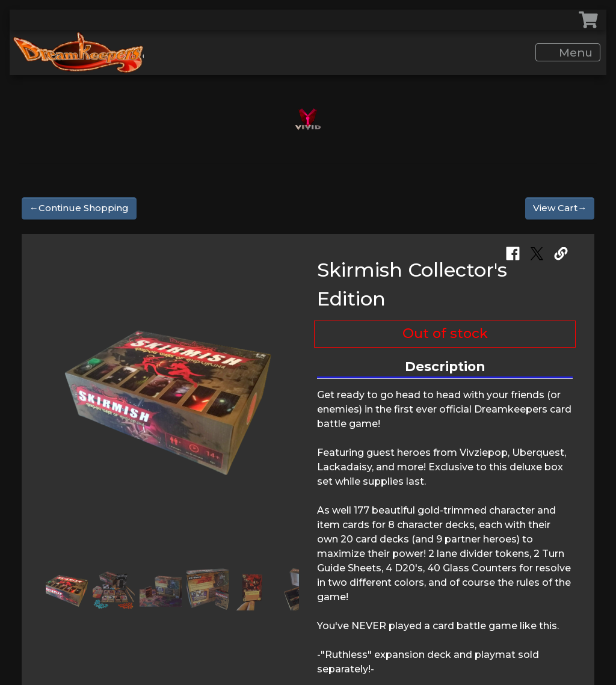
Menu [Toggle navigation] (569, 53)
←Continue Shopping (79, 208)
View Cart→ (560, 208)
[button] (55, 402)
